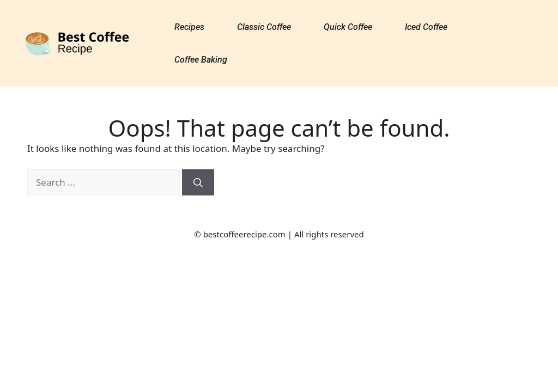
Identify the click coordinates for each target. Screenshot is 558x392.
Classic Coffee (264, 27)
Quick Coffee (348, 27)
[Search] (198, 182)
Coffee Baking (201, 60)
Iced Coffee (426, 27)
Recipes (189, 27)
